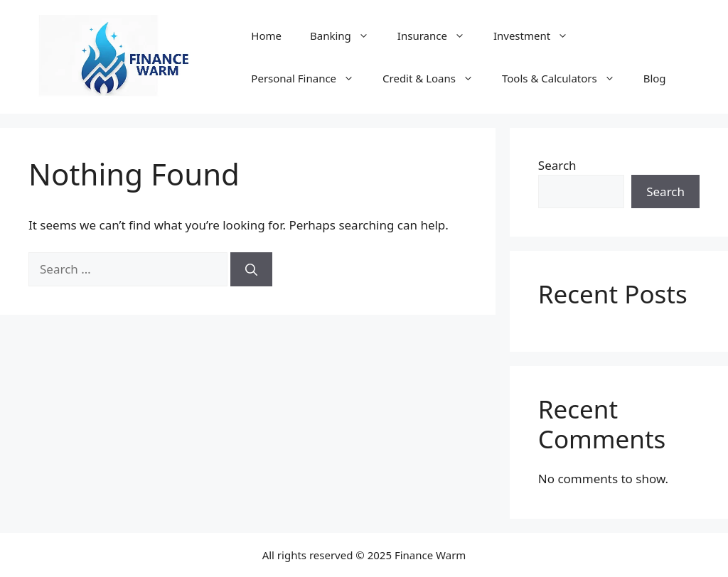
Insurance (438, 36)
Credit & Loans (435, 78)
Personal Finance (310, 78)
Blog (655, 78)
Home (266, 36)
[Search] (251, 269)
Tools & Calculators (566, 78)
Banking (347, 36)
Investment (538, 36)
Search (557, 165)
